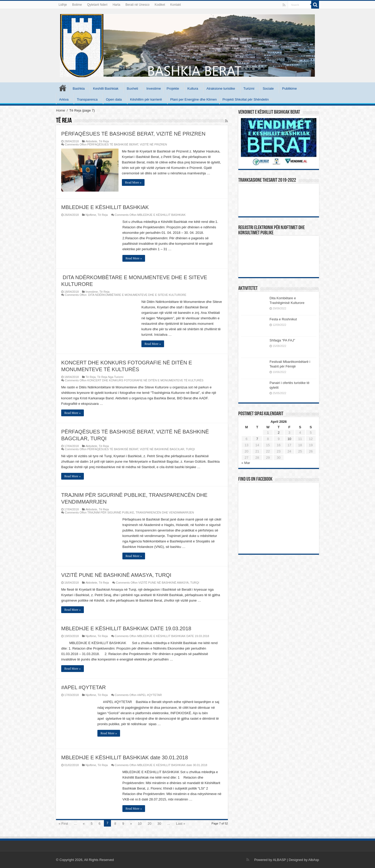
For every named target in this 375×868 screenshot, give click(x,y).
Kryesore (63, 88)
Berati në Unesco (137, 5)
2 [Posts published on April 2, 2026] (279, 433)
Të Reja (104, 141)
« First (63, 823)
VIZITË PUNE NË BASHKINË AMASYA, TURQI (116, 574)
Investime (154, 88)
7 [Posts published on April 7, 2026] (257, 439)
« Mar (246, 463)
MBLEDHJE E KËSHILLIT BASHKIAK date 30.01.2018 (125, 757)
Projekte (173, 88)
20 (149, 823)
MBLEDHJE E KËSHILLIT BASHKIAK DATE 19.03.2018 (126, 628)
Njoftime (91, 215)
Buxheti (132, 88)
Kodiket (160, 5)
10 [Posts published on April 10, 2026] (289, 439)
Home (61, 110)
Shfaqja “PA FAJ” (285, 340)
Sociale (268, 88)
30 (159, 823)
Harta (116, 5)
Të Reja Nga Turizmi (110, 377)
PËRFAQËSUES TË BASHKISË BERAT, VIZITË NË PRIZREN (133, 134)
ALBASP (279, 860)
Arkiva (64, 99)
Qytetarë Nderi (97, 5)
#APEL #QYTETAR (83, 687)
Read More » (134, 182)
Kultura (193, 88)
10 (140, 823)
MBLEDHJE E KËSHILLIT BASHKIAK (105, 207)
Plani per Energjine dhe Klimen (194, 99)
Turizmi (249, 88)
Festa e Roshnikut (283, 319)
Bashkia (79, 88)
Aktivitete (91, 141)
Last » (181, 823)
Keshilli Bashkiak (106, 88)
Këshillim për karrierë (146, 99)
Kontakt (176, 5)
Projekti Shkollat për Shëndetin (246, 99)
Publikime (289, 88)
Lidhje (63, 5)
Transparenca (87, 99)
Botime (77, 5)
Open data (114, 99)
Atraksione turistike (221, 88)
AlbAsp (314, 860)
